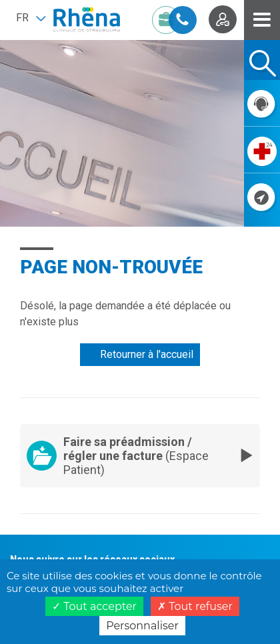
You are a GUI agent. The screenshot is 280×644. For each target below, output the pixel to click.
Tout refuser (195, 606)
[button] (31, 18)
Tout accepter (94, 606)
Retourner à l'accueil (147, 354)
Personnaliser (142, 626)
